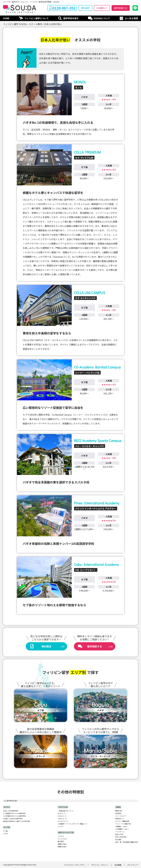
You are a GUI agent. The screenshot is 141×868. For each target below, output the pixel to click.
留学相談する (121, 8)
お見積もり (102, 8)
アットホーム (120, 832)
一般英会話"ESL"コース (66, 811)
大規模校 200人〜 (122, 826)
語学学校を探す (71, 18)
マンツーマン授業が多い (124, 824)
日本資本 (118, 813)
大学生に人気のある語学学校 (13, 819)
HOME (6, 18)
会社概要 (118, 865)
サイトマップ (133, 865)
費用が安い (119, 811)
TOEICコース (62, 816)
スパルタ (61, 836)
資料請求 (85, 8)
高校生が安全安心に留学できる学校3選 (16, 821)
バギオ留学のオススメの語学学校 (14, 816)
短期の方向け (62, 847)
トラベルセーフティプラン (75, 865)
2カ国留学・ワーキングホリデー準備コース (72, 824)
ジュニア (61, 826)
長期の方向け (62, 844)
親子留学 (61, 841)
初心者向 (118, 840)
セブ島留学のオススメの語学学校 (14, 813)
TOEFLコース (62, 819)
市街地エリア (120, 819)
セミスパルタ (62, 839)
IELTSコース (62, 813)
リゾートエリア (121, 816)
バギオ (5, 834)
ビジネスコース (63, 821)
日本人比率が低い (121, 837)
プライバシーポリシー (100, 865)
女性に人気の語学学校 (11, 811)
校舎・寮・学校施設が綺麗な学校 (127, 842)
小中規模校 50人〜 (122, 829)
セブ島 (5, 831)
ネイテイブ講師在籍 (122, 821)
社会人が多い (120, 834)
